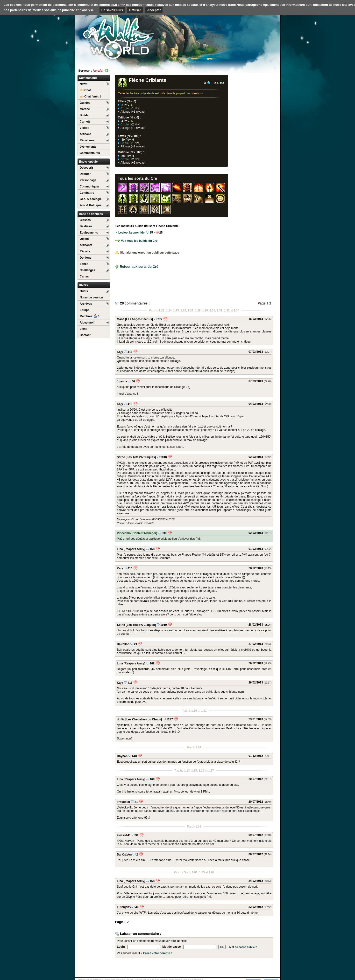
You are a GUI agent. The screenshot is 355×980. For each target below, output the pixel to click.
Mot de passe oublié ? (243, 947)
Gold (187, 872)
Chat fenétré (90, 97)
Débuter (85, 174)
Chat (85, 90)
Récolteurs (87, 140)
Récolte (85, 251)
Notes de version (91, 297)
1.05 (202, 872)
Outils (84, 291)
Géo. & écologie (91, 199)
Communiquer (89, 186)
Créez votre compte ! (158, 953)
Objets (84, 239)
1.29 (205, 311)
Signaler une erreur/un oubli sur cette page (147, 253)
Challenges (87, 270)
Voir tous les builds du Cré (136, 241)
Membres (90, 316)
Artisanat (86, 245)
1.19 (194, 711)
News (83, 84)
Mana (121, 319)
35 (149, 233)
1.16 (201, 771)
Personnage (88, 180)
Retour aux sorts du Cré (139, 267)
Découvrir (86, 168)
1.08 (211, 872)
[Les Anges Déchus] (139, 319)
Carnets (85, 122)
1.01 (195, 872)
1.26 (183, 311)
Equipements (89, 233)
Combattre (87, 193)
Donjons (85, 258)
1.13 (187, 771)
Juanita (122, 381)
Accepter (154, 10)
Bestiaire (86, 226)
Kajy (120, 352)
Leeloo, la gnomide (131, 233)
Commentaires (90, 153)
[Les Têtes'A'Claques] (141, 457)
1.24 (169, 311)
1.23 (161, 311)
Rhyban (122, 756)
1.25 (176, 311)
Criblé (125, 108)
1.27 (190, 311)
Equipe (85, 310)
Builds (84, 115)
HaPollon (123, 644)
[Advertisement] (244, 37)
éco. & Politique (91, 205)
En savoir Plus (112, 10)
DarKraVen (124, 855)
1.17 (211, 771)
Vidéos (84, 128)
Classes (85, 220)
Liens (83, 329)
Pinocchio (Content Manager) (137, 533)
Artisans (85, 134)
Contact (85, 335)
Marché (85, 109)
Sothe (121, 457)
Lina (120, 549)
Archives (86, 304)
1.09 (198, 827)
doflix (121, 719)
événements (88, 147)
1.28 (198, 311)
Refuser (135, 10)
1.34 (237, 311)
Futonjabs (124, 907)
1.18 (198, 747)
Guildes (85, 103)
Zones (84, 264)
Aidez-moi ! (88, 323)
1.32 (227, 311)
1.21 (204, 711)
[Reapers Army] (134, 549)
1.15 (194, 771)
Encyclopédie (88, 162)
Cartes (84, 276)
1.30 (212, 311)
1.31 (219, 311)
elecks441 (124, 835)
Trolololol (123, 802)
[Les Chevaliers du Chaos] (144, 719)
